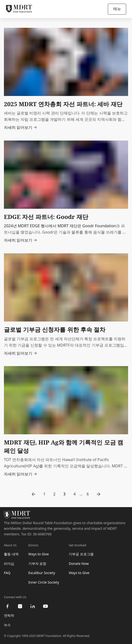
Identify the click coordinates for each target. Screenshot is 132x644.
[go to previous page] (33, 494)
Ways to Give (39, 554)
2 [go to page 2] (54, 494)
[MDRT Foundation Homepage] (19, 9)
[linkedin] (33, 606)
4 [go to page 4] (74, 494)
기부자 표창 (37, 563)
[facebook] (7, 606)
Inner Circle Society (44, 582)
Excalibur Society (42, 573)
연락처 (9, 615)
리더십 (9, 563)
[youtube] (45, 606)
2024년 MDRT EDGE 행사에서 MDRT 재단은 (43, 226)
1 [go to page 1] (44, 494)
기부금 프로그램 (81, 554)
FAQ (7, 573)
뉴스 (7, 625)
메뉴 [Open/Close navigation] (117, 9)
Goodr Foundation (99, 226)
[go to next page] (99, 494)
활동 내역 (11, 554)
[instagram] (20, 606)
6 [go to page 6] (88, 494)
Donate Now (79, 563)
